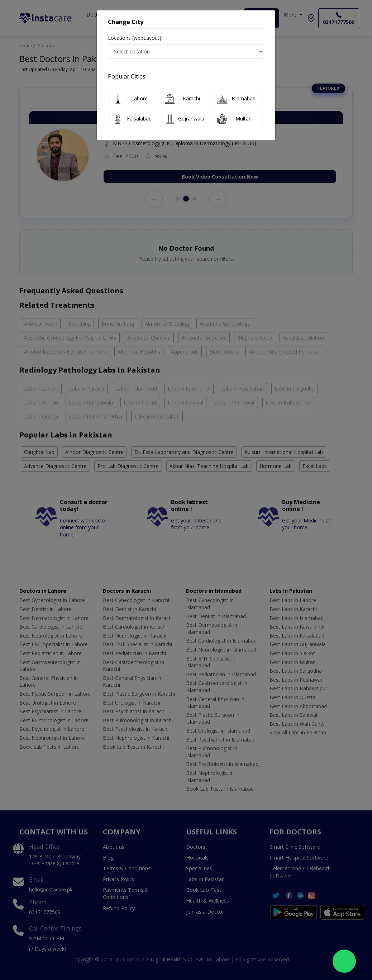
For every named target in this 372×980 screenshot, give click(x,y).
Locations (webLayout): (135, 38)
